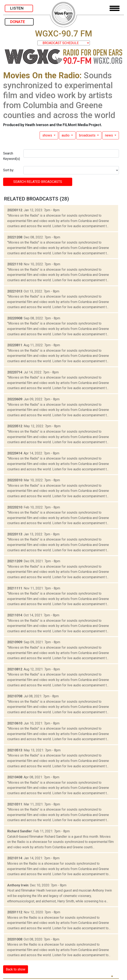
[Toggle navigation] (115, 8)
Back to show (16, 969)
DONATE (19, 22)
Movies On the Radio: (42, 75)
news (109, 135)
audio (66, 135)
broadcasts (88, 135)
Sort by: (9, 170)
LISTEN (19, 8)
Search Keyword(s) (12, 156)
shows (48, 135)
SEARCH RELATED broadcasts (38, 182)
